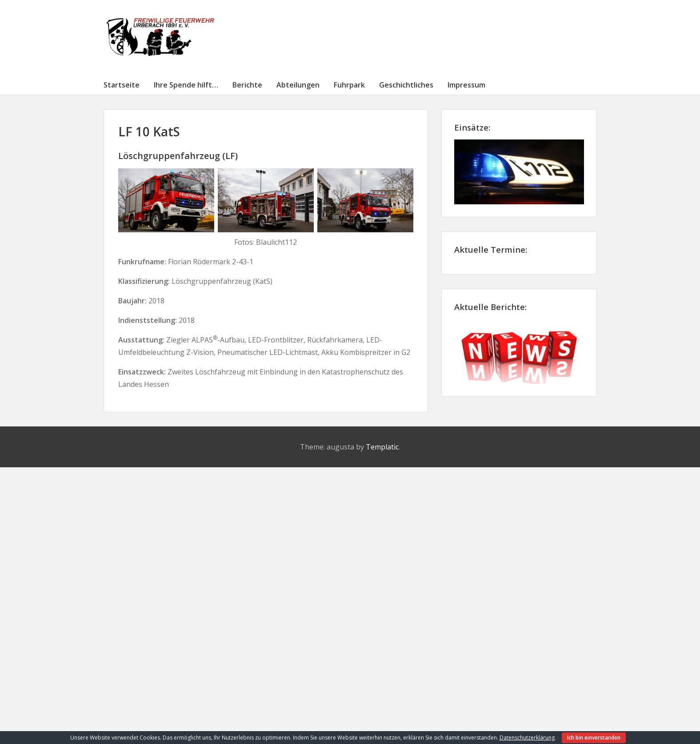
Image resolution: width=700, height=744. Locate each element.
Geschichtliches (406, 85)
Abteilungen (298, 85)
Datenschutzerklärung (527, 738)
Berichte (247, 85)
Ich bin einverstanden (594, 738)
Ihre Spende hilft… (186, 85)
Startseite (122, 85)
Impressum (466, 85)
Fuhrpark (349, 85)
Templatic (382, 447)
